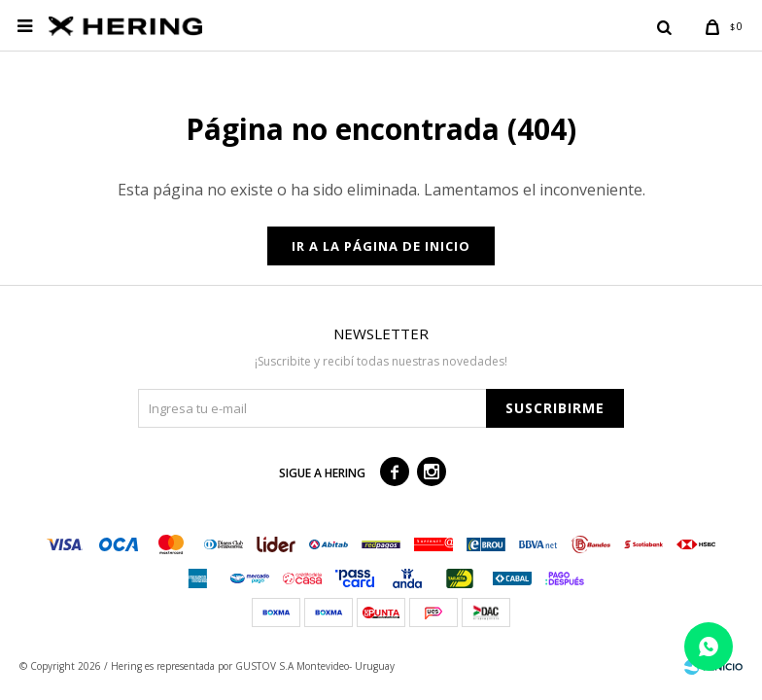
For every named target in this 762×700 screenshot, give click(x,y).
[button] (664, 26)
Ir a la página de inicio (381, 246)
